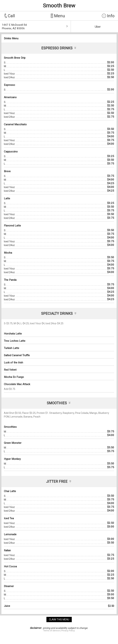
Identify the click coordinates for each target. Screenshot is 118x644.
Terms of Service (51, 631)
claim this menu (59, 620)
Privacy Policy (68, 631)
